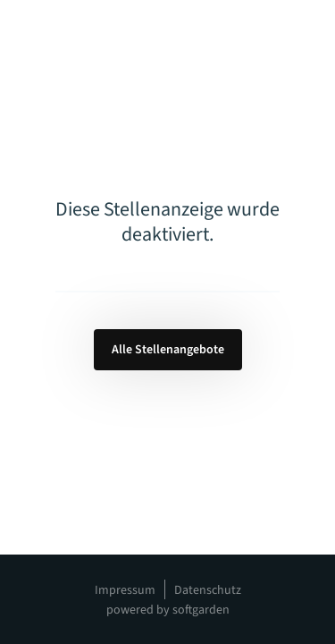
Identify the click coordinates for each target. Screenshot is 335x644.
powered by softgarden (168, 610)
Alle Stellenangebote (168, 350)
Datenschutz (208, 590)
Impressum (125, 590)
